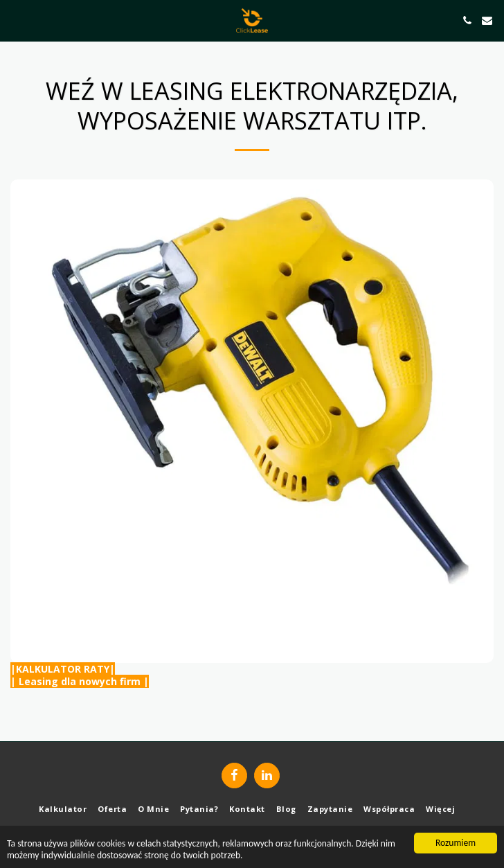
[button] (15, 20)
